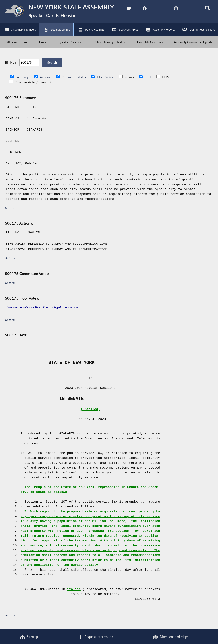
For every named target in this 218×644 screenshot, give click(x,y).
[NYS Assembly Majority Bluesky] (191, 9)
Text (148, 79)
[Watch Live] (128, 9)
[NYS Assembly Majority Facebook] (143, 9)
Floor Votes (105, 79)
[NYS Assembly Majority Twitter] (159, 9)
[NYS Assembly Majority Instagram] (175, 9)
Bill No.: (11, 64)
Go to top (10, 210)
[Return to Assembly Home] (58, 12)
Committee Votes (74, 79)
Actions (45, 79)
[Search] (206, 9)
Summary (22, 79)
